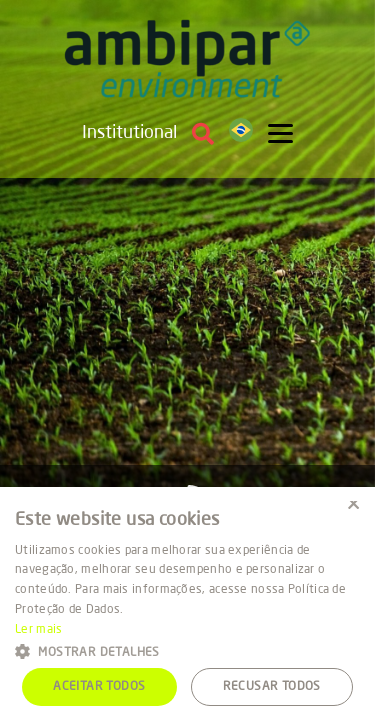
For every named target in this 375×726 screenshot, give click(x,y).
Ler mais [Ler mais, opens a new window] (38, 630)
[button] (187, 650)
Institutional (129, 133)
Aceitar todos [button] (99, 687)
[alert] (187, 606)
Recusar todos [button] (272, 687)
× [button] (352, 508)
